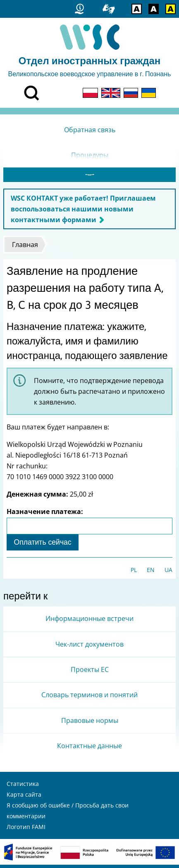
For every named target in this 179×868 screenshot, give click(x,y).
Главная (25, 248)
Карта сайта (24, 798)
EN (151, 573)
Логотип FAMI (26, 830)
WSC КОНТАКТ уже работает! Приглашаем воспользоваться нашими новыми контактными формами (83, 212)
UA (168, 573)
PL (134, 573)
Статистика (23, 787)
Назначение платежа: (45, 515)
